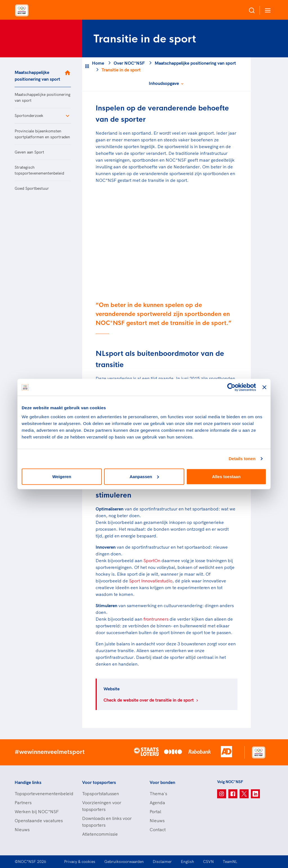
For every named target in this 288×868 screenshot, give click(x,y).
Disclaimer (162, 862)
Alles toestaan (226, 476)
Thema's (158, 794)
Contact (158, 829)
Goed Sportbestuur (32, 188)
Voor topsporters (99, 782)
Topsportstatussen (101, 794)
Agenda (157, 803)
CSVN (208, 862)
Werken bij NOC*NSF (37, 812)
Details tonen (242, 459)
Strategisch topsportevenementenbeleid (39, 170)
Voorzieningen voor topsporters (102, 806)
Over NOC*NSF (129, 63)
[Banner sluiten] (264, 387)
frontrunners (156, 619)
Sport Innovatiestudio (151, 581)
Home (98, 63)
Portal (155, 812)
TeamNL (230, 862)
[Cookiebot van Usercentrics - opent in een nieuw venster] (231, 387)
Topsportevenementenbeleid (43, 794)
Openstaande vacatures (39, 820)
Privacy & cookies (80, 862)
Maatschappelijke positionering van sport (37, 76)
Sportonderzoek (29, 116)
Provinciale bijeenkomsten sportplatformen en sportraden (42, 134)
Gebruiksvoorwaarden (124, 862)
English (187, 862)
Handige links (28, 782)
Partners (23, 803)
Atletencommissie (100, 834)
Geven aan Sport (29, 152)
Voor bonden (162, 782)
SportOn (152, 560)
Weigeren (62, 476)
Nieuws (22, 829)
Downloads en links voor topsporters (107, 822)
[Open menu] (267, 10)
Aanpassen (144, 476)
